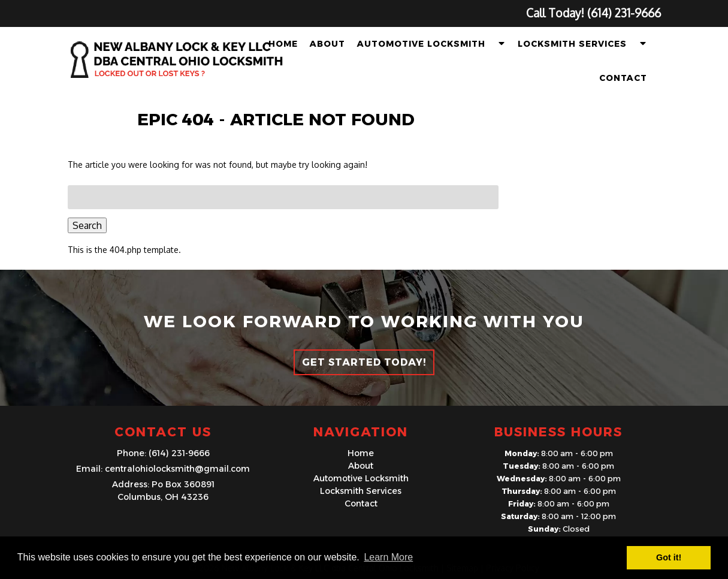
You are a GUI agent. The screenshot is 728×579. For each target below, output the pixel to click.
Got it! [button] (669, 557)
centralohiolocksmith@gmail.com (177, 469)
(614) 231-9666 (179, 453)
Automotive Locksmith (421, 44)
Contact (623, 78)
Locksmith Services (572, 44)
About (327, 44)
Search (87, 225)
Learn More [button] (388, 557)
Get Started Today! (364, 362)
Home (283, 44)
